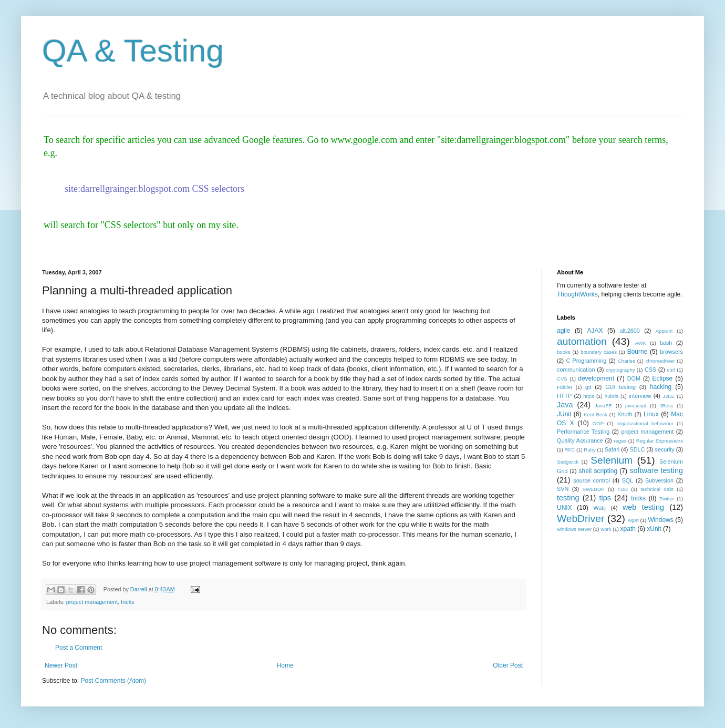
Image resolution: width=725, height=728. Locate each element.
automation (582, 341)
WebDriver (581, 519)
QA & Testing (133, 51)
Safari (612, 449)
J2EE (669, 396)
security (665, 449)
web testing (643, 507)
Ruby (589, 450)
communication (576, 370)
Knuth (625, 414)
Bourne (638, 352)
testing (568, 498)
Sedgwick (568, 462)
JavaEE (603, 406)
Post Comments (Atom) (113, 681)
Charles (626, 361)
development (596, 378)
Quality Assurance (580, 440)
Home (285, 665)
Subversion (659, 480)
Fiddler (565, 387)
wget (633, 520)
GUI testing (620, 387)
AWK (641, 343)
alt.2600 (629, 331)
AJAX (595, 331)
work (606, 529)
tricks (127, 602)
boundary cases (599, 352)
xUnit (654, 529)
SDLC (637, 449)
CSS (650, 370)
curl (671, 370)
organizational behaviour (645, 423)
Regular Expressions (660, 441)
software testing (656, 470)
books (564, 352)
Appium (664, 331)
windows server (574, 529)
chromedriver (660, 361)
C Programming (586, 361)
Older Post (508, 665)
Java (565, 405)
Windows (661, 520)
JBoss (667, 406)
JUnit (564, 414)
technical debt (657, 489)
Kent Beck (595, 414)
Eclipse (663, 378)
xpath (628, 529)
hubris (612, 396)
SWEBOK (594, 489)
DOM (634, 378)
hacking (661, 387)
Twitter (667, 499)
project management (92, 602)
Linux (651, 414)
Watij (599, 508)
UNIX (565, 508)
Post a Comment (79, 648)
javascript (636, 406)
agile (563, 331)
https (589, 396)
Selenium (612, 460)
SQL (628, 480)
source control (592, 480)
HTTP (564, 396)
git (588, 387)
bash (666, 343)
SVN (563, 489)
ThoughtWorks (577, 294)
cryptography (620, 370)
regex (620, 441)
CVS (562, 379)
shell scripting (598, 471)
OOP (598, 423)
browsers (671, 352)
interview (640, 396)
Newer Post (61, 665)
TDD (623, 489)
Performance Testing (583, 432)
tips (605, 498)
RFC (569, 450)
